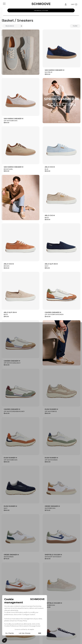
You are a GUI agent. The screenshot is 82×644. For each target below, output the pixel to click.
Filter (75, 26)
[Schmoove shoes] (41, 4)
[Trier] (13, 26)
